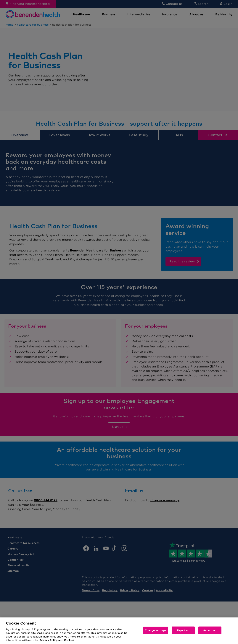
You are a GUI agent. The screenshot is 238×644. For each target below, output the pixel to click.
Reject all (183, 630)
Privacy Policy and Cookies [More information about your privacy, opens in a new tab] (57, 640)
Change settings (156, 630)
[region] (119, 631)
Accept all (210, 630)
